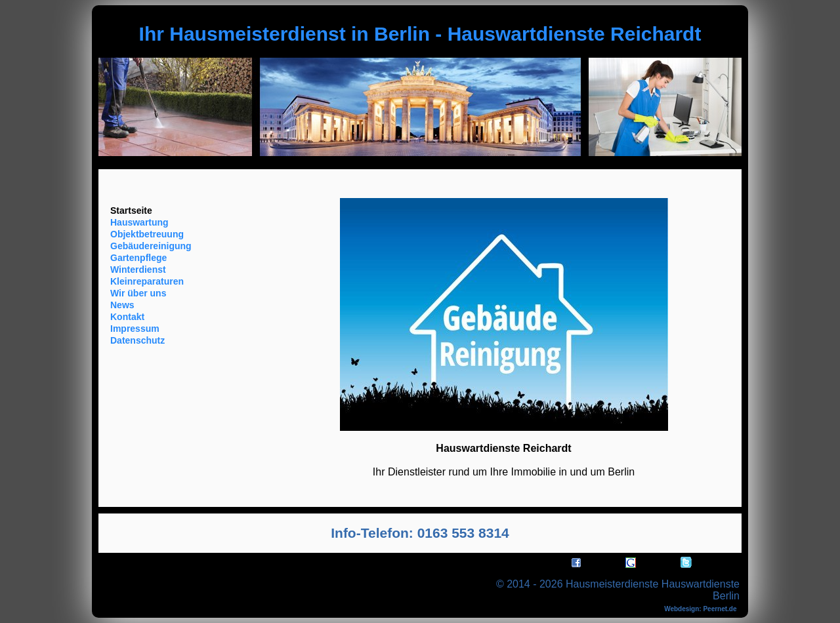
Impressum (135, 329)
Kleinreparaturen (147, 281)
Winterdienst (138, 270)
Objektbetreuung (147, 234)
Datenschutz (137, 340)
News (122, 305)
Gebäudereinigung (151, 246)
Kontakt (127, 317)
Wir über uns (138, 293)
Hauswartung (139, 222)
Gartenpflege (138, 258)
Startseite (131, 211)
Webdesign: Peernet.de (700, 609)
